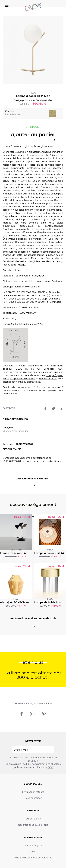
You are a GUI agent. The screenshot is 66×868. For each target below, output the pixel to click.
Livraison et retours (33, 792)
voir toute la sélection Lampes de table (33, 619)
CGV (50, 767)
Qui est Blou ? (33, 819)
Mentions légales (33, 846)
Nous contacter (33, 798)
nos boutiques (54, 461)
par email (26, 458)
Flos (33, 93)
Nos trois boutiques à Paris (33, 825)
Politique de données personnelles (33, 858)
